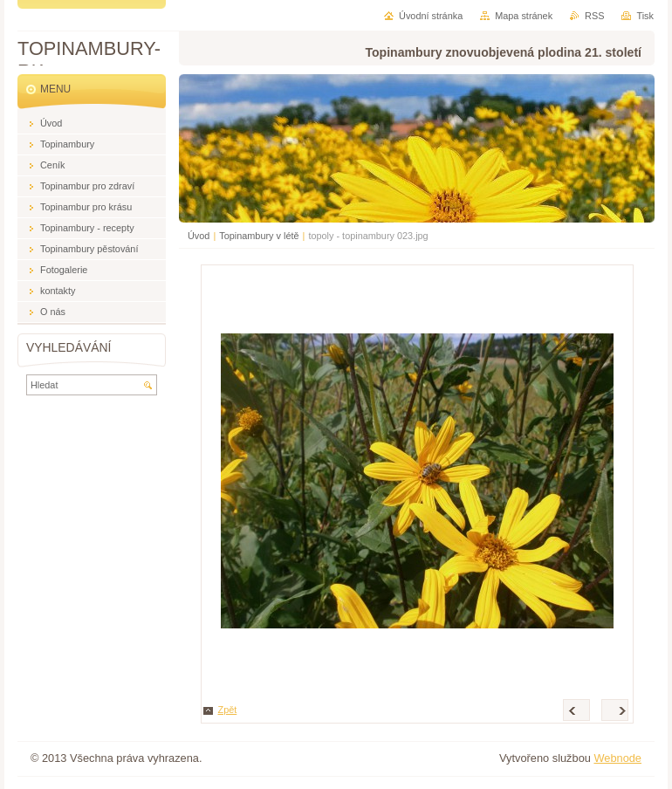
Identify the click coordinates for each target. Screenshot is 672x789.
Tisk (645, 16)
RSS (594, 16)
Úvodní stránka (431, 16)
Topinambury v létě (259, 236)
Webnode (617, 758)
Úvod (199, 236)
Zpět (228, 710)
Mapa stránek (524, 16)
